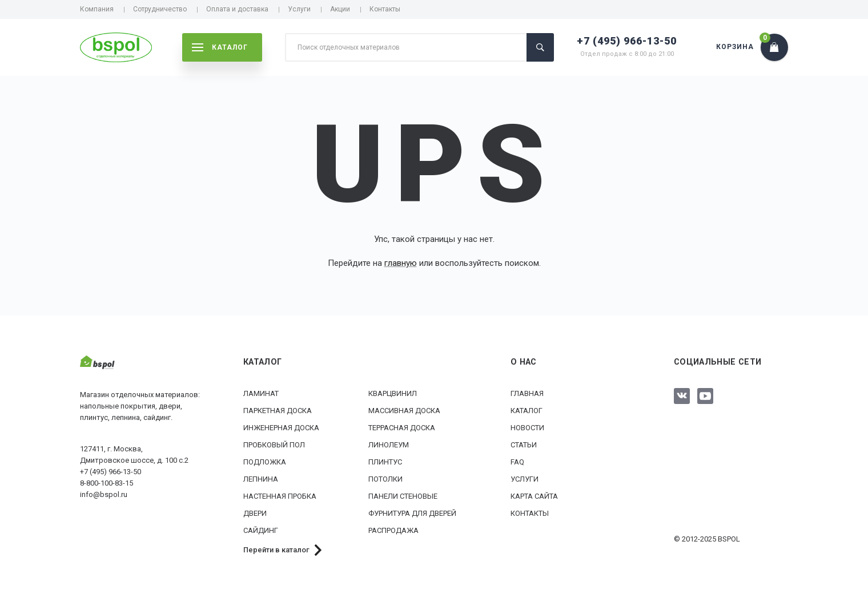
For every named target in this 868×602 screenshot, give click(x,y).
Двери (255, 513)
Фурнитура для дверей (412, 513)
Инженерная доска (281, 428)
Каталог (527, 411)
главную (401, 263)
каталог (220, 47)
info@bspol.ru (104, 494)
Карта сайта (534, 496)
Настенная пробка (280, 496)
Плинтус (385, 462)
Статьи (524, 445)
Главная (527, 393)
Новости (527, 428)
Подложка (265, 462)
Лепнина (261, 479)
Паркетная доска (278, 411)
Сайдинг (261, 530)
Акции (340, 9)
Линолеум (389, 445)
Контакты (385, 9)
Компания (97, 9)
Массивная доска (404, 411)
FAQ (517, 462)
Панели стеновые (403, 496)
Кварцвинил (393, 393)
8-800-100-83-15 (107, 483)
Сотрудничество (160, 9)
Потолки (385, 479)
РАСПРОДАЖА (393, 530)
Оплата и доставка (237, 9)
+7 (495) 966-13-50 (627, 41)
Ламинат (261, 393)
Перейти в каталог (276, 550)
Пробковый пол (274, 445)
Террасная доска (402, 428)
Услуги (299, 9)
